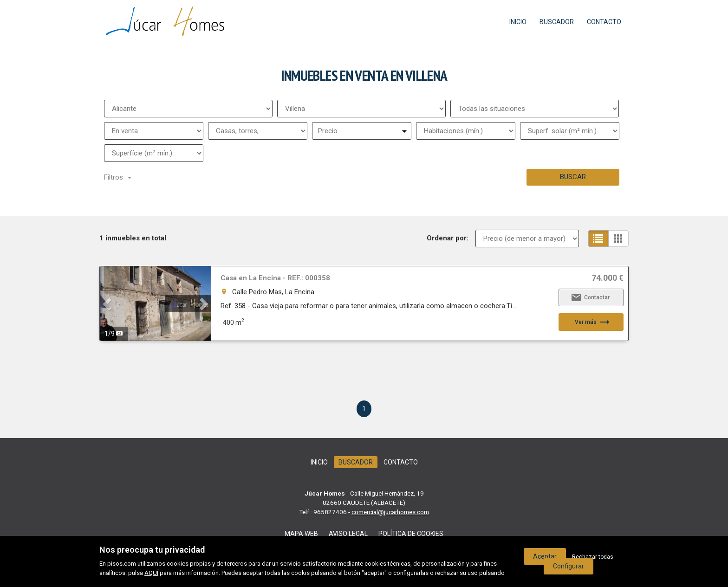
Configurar (569, 566)
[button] (108, 303)
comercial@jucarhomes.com (390, 512)
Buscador (557, 22)
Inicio (518, 22)
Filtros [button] (118, 177)
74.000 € (608, 278)
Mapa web (301, 534)
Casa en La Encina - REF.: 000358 (275, 278)
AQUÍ (151, 573)
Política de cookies (411, 534)
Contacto (604, 22)
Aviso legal (348, 534)
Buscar (573, 177)
